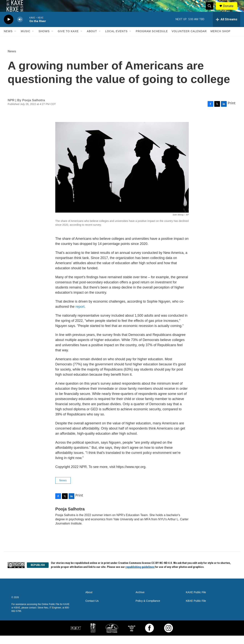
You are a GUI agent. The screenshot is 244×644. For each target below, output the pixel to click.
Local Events (116, 40)
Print (232, 111)
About (92, 40)
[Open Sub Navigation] (15, 40)
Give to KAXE (68, 40)
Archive (140, 601)
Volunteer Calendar (189, 40)
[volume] (20, 28)
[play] (9, 28)
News (8, 40)
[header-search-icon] (211, 10)
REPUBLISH (38, 573)
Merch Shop (220, 40)
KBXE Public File (196, 609)
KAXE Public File (196, 601)
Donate (230, 10)
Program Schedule (152, 40)
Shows (44, 40)
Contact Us (92, 609)
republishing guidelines (140, 575)
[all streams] (227, 28)
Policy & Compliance (148, 609)
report (80, 315)
